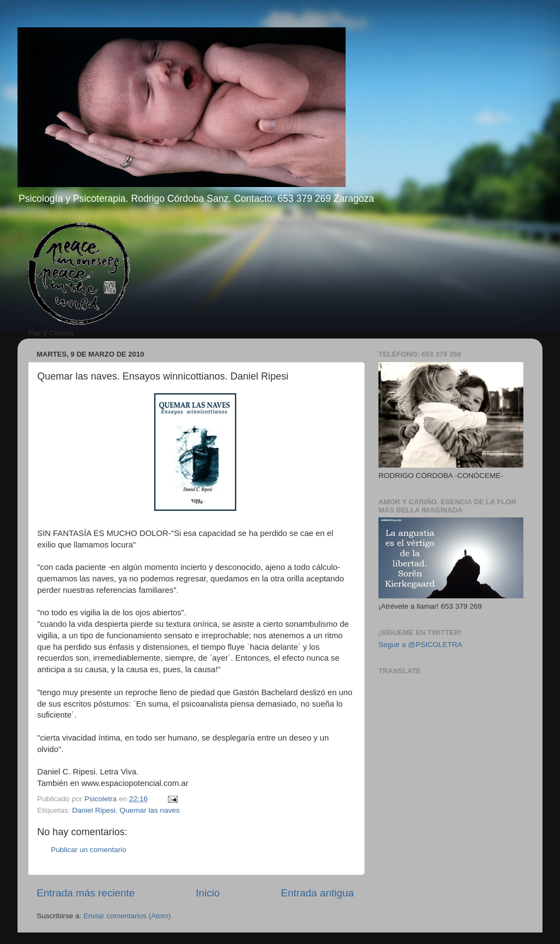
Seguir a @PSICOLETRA (420, 645)
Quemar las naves (150, 810)
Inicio (208, 893)
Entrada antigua (317, 893)
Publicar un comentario (89, 850)
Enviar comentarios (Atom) (127, 916)
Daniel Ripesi (94, 810)
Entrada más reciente (86, 893)
